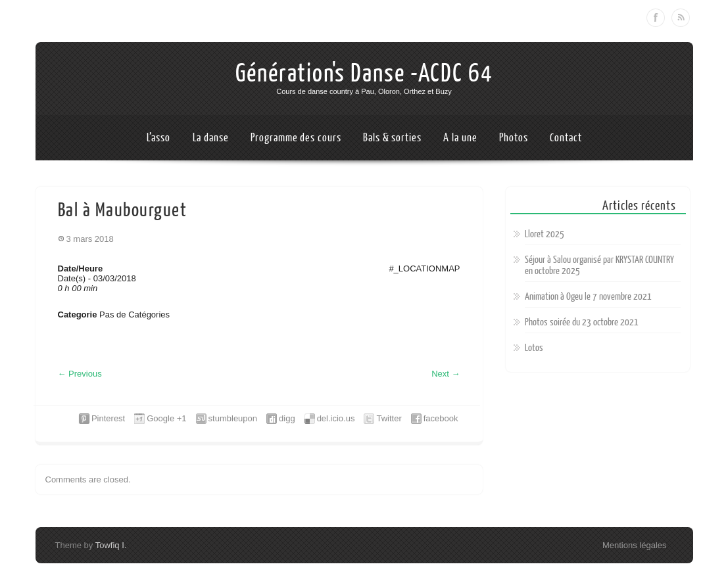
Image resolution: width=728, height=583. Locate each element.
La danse (211, 138)
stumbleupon (233, 418)
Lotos (534, 348)
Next (446, 374)
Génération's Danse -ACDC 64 (364, 74)
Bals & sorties (392, 138)
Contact (566, 138)
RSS (681, 18)
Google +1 (166, 418)
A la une (460, 138)
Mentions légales (635, 545)
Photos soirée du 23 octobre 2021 (582, 322)
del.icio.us (336, 418)
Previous (80, 374)
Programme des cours (296, 138)
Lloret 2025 (545, 234)
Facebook (656, 18)
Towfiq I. (111, 545)
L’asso (158, 138)
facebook (441, 418)
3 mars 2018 (90, 239)
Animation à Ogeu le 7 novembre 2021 (588, 297)
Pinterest (108, 418)
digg (287, 418)
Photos (513, 138)
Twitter (389, 418)
